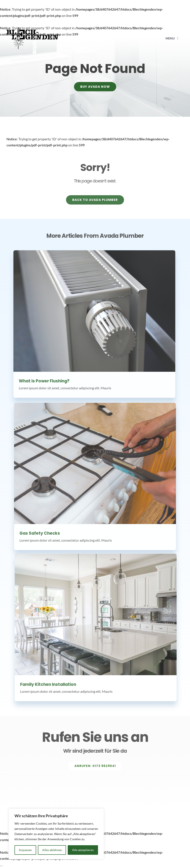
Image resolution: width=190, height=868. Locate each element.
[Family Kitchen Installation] (98, 614)
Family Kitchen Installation (50, 684)
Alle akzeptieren (83, 850)
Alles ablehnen (52, 850)
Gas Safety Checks (40, 535)
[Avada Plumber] (32, 29)
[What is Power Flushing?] (92, 311)
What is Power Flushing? (42, 381)
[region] (56, 834)
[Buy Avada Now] (95, 88)
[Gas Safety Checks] (95, 465)
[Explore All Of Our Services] (95, 768)
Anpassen (25, 850)
